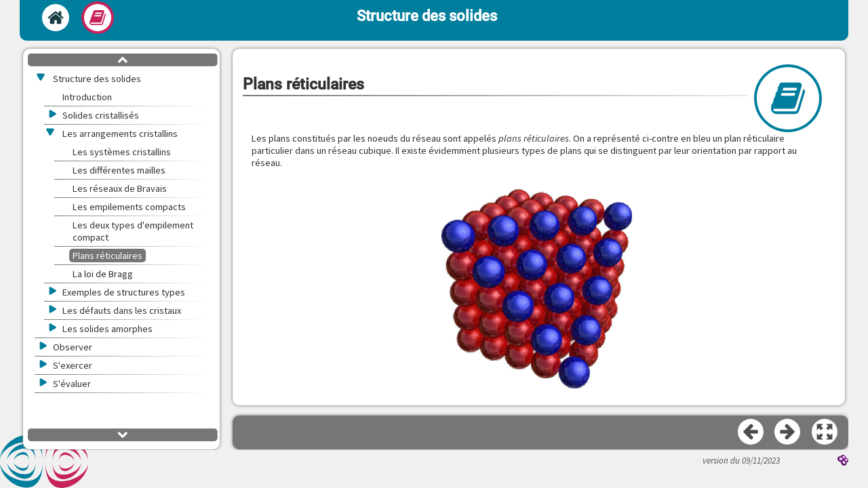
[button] (825, 432)
